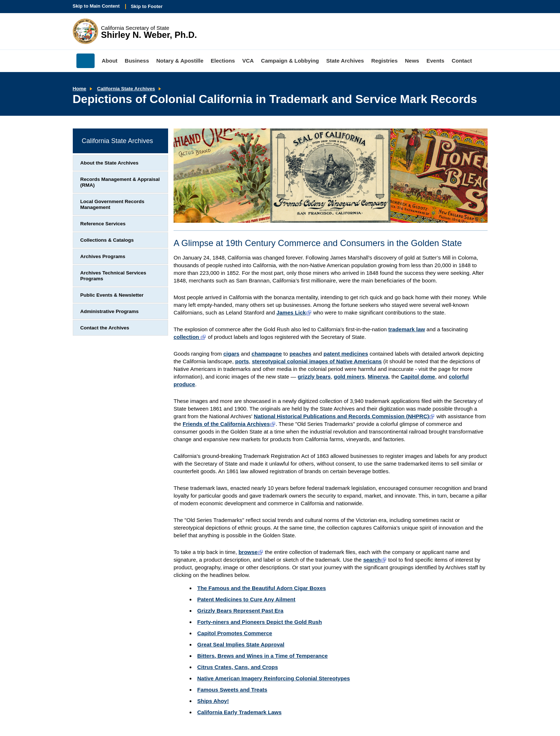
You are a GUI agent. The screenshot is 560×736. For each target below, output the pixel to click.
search (375, 560)
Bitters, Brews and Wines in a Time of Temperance (263, 656)
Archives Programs (103, 256)
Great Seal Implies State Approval (241, 644)
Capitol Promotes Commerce (235, 633)
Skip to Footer (146, 6)
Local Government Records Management (112, 204)
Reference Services (103, 224)
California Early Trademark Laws (239, 712)
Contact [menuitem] (462, 61)
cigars (231, 354)
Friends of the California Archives (229, 424)
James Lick (294, 312)
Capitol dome (418, 377)
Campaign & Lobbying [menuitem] (290, 61)
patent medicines (346, 354)
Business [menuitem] (137, 61)
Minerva (378, 377)
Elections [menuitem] (223, 61)
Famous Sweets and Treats (232, 690)
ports (242, 361)
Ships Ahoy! (213, 701)
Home (80, 89)
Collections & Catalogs (107, 240)
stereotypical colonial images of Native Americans (317, 361)
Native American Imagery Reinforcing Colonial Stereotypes (274, 678)
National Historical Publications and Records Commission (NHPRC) (344, 416)
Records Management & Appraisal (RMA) (120, 182)
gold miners (349, 377)
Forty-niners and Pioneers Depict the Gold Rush (260, 622)
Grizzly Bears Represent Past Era (240, 611)
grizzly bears (314, 377)
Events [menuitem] (435, 61)
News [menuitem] (412, 61)
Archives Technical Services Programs (113, 276)
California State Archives (126, 89)
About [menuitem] (110, 61)
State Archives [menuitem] (345, 61)
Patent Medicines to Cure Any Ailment (246, 599)
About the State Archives (110, 163)
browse (251, 552)
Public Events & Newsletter (112, 295)
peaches (301, 354)
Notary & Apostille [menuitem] (180, 61)
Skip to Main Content (96, 6)
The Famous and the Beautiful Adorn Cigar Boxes (262, 588)
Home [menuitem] (86, 61)
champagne (267, 354)
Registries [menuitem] (384, 61)
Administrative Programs (110, 311)
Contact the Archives (105, 328)
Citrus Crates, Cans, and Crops (238, 667)
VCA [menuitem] (248, 61)
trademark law (407, 329)
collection (190, 337)
